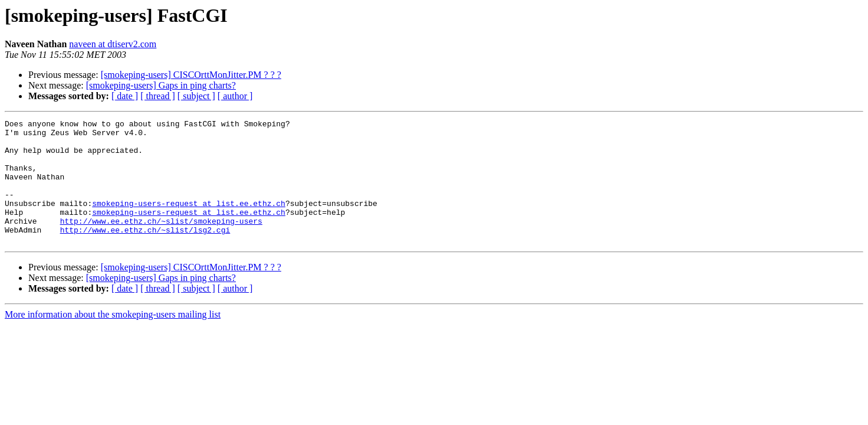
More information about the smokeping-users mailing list (113, 339)
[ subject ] (196, 96)
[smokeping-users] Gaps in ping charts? (161, 85)
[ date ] (125, 96)
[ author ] (235, 96)
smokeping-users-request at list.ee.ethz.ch (189, 221)
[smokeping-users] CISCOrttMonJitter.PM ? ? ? (191, 75)
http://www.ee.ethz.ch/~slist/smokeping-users (161, 242)
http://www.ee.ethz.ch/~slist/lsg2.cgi (145, 253)
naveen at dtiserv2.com (113, 44)
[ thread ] (158, 96)
